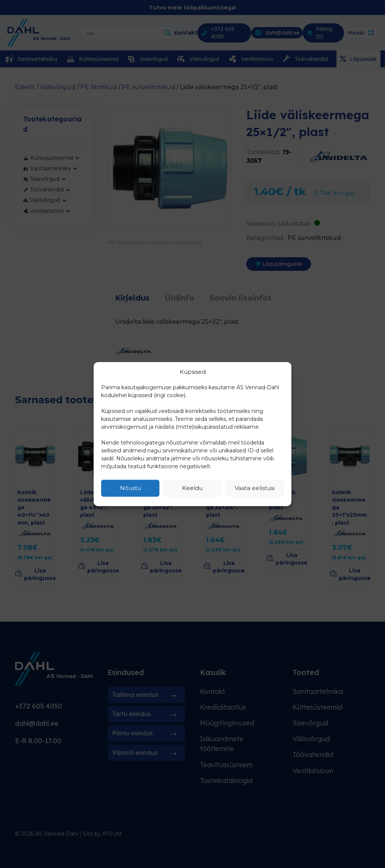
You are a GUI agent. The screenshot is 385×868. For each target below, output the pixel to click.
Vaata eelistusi (255, 488)
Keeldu (192, 488)
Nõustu (130, 488)
